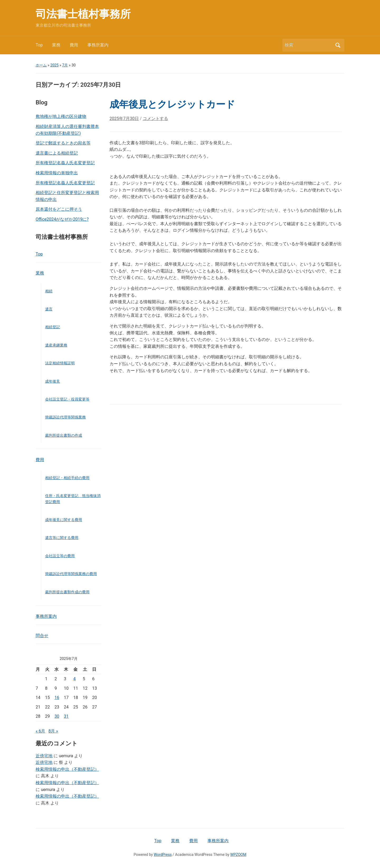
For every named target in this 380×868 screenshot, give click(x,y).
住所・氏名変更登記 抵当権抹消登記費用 (73, 499)
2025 (54, 65)
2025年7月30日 (124, 119)
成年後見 (53, 381)
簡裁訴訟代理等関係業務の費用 (71, 574)
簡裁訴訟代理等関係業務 (65, 417)
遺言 (49, 309)
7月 (65, 65)
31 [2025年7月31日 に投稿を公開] (66, 716)
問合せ (42, 636)
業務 (56, 45)
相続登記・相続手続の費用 (67, 478)
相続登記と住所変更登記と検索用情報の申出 (67, 196)
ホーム (41, 65)
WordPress (163, 855)
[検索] (308, 45)
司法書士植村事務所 (83, 14)
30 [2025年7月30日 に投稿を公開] (57, 716)
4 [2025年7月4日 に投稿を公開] (75, 679)
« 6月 (40, 731)
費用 (74, 45)
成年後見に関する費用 (64, 520)
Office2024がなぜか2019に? (62, 219)
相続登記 (53, 327)
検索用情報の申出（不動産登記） (67, 769)
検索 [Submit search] (338, 45)
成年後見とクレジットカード (172, 104)
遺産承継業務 (56, 345)
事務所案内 (98, 45)
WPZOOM (238, 855)
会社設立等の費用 (60, 556)
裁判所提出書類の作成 (64, 435)
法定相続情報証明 (60, 363)
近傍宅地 (44, 756)
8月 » (53, 731)
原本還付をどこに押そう (59, 209)
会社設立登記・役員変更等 (67, 399)
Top (39, 45)
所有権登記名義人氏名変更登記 (65, 163)
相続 (49, 291)
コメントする (155, 119)
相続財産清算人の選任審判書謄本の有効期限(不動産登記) (67, 130)
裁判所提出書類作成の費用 (67, 592)
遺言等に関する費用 (62, 538)
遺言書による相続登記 (57, 153)
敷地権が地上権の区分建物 (61, 116)
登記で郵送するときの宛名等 (63, 143)
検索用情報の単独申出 (57, 173)
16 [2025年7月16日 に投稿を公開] (57, 698)
